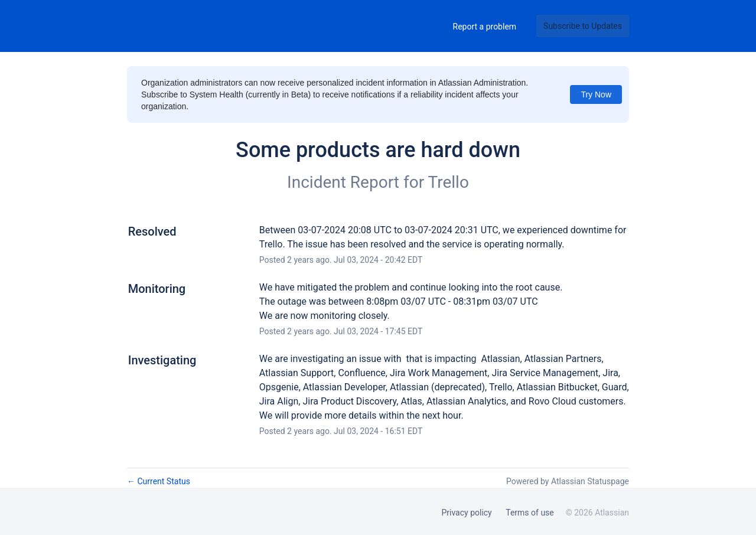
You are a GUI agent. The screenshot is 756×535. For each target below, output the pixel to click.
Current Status (159, 481)
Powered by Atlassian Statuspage (568, 481)
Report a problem (485, 27)
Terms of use (530, 513)
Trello (449, 182)
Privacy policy (466, 513)
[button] (583, 26)
